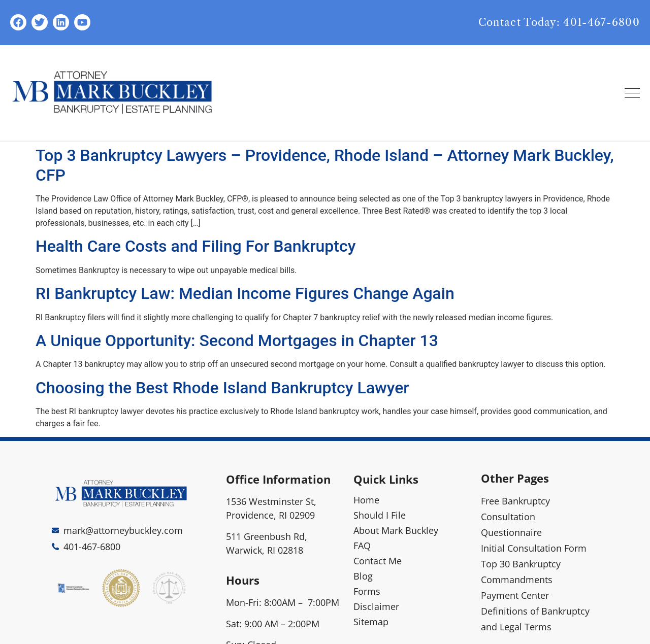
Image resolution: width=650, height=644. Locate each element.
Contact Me (378, 561)
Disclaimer (376, 606)
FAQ (362, 546)
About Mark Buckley (396, 530)
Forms (367, 591)
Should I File (380, 515)
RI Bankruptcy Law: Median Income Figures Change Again (245, 293)
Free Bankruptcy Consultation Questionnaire (515, 517)
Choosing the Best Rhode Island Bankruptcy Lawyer (222, 388)
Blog (363, 576)
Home (366, 500)
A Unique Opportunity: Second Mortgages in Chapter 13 (237, 341)
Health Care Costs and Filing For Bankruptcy (196, 246)
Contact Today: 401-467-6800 (559, 22)
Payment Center (515, 595)
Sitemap (371, 622)
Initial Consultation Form (534, 548)
